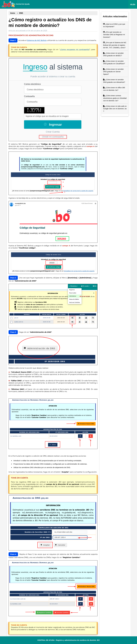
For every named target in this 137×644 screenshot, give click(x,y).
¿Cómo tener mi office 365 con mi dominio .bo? (114, 89)
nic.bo (133, 4)
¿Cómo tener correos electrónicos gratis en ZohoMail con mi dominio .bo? (115, 98)
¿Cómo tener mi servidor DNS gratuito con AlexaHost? (114, 81)
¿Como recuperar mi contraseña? (75, 49)
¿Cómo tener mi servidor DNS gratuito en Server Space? (113, 72)
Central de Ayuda (16, 4)
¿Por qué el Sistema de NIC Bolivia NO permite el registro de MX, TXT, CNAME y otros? (115, 45)
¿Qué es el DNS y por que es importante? (114, 25)
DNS (21, 13)
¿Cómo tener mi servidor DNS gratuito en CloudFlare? (114, 62)
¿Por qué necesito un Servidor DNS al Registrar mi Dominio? (114, 35)
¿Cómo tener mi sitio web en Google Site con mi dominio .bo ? (115, 109)
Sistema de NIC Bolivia (37, 40)
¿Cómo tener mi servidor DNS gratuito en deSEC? (113, 54)
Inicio (13, 13)
